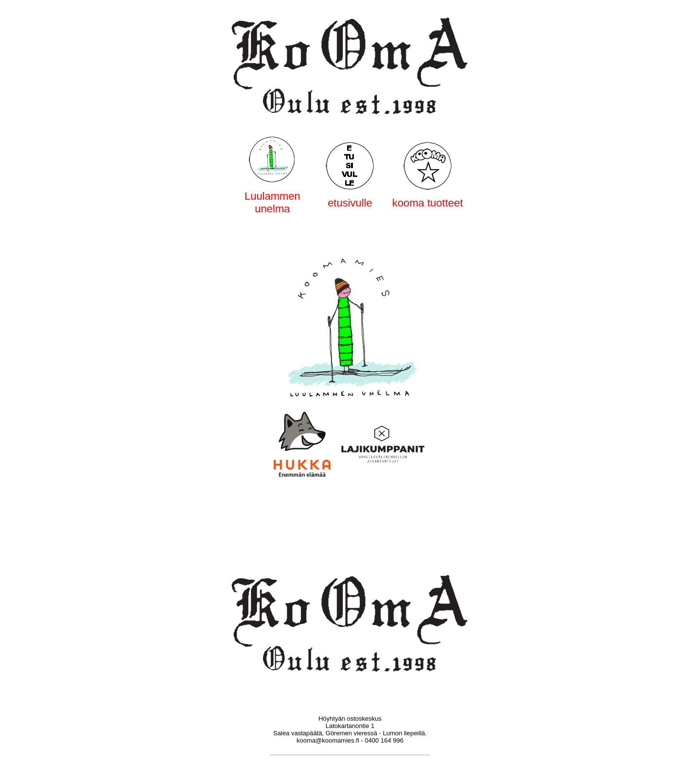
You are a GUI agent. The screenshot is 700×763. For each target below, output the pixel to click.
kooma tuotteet (428, 203)
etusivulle (350, 203)
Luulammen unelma (272, 202)
